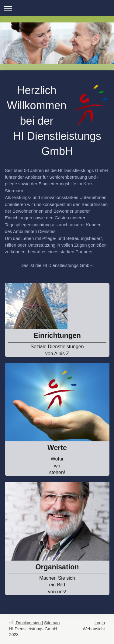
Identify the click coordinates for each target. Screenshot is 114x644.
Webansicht (94, 629)
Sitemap (52, 623)
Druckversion (25, 623)
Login (100, 623)
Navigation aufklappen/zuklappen (57, 8)
